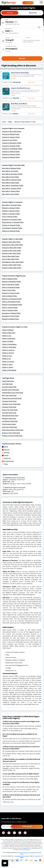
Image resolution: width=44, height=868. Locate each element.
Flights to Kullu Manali (9, 370)
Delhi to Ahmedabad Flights (11, 302)
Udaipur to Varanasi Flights (11, 214)
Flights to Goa (7, 336)
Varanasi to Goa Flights (10, 140)
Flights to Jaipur (7, 364)
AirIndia (5, 455)
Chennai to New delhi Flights (12, 265)
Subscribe (27, 826)
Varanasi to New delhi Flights (12, 131)
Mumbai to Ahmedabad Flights (12, 305)
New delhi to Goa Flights (10, 171)
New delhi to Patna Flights (11, 183)
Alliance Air (6, 458)
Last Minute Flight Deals (10, 421)
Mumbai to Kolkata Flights (10, 319)
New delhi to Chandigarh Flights (13, 185)
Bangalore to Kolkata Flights (11, 313)
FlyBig (5, 464)
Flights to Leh (6, 359)
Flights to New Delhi (9, 333)
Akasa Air (6, 453)
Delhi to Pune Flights (9, 290)
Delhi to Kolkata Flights (10, 296)
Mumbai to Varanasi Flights (11, 208)
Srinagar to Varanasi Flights (11, 225)
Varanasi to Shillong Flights (11, 152)
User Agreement (31, 853)
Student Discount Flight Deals (12, 398)
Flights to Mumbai (8, 330)
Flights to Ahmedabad (9, 344)
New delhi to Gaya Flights (10, 194)
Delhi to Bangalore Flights (11, 284)
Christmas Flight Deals (9, 401)
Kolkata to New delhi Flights (11, 242)
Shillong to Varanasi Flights (11, 231)
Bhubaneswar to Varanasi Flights (13, 222)
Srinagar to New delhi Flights (12, 268)
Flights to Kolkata (8, 341)
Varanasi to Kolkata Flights (11, 134)
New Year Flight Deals (9, 395)
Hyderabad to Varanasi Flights (12, 228)
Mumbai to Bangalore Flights (11, 282)
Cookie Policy (38, 856)
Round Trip (33, 13)
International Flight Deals (10, 416)
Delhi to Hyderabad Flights (11, 287)
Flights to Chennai (8, 353)
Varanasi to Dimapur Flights (11, 154)
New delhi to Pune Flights (10, 177)
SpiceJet (6, 450)
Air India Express (8, 461)
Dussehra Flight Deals (9, 387)
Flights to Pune (7, 356)
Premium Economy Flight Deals (12, 436)
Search (22, 58)
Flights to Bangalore (9, 338)
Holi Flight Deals (7, 384)
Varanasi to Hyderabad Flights (12, 149)
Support (25, 848)
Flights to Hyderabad (9, 347)
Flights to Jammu (8, 367)
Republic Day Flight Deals (11, 390)
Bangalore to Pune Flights (11, 316)
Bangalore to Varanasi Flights (12, 219)
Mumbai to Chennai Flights (11, 293)
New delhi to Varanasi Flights (12, 188)
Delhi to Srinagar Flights (10, 310)
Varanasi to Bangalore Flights (12, 143)
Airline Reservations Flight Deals (13, 430)
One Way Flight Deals (9, 413)
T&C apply (13, 78)
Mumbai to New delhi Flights (11, 253)
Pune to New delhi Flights (10, 259)
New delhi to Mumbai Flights (11, 168)
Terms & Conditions (23, 853)
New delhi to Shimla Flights (11, 191)
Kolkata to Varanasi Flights (11, 211)
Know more (31, 82)
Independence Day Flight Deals (13, 393)
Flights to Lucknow (8, 350)
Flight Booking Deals (9, 424)
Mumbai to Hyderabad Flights (12, 299)
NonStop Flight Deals (9, 418)
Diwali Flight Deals (8, 381)
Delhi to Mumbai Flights (10, 279)
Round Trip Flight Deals (10, 410)
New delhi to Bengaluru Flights (12, 174)
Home (4, 122)
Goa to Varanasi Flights (10, 217)
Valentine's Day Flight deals (11, 404)
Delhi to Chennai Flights (10, 307)
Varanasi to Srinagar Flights (11, 146)
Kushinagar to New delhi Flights (12, 245)
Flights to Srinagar (8, 362)
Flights (10, 122)
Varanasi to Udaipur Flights (11, 137)
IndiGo (5, 447)
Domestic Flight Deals (9, 407)
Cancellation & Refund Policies (22, 856)
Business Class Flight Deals (11, 433)
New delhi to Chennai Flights (12, 180)
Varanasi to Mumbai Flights (11, 157)
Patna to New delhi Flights (11, 256)
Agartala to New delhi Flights (12, 251)
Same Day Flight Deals (9, 427)
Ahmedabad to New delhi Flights (13, 262)
